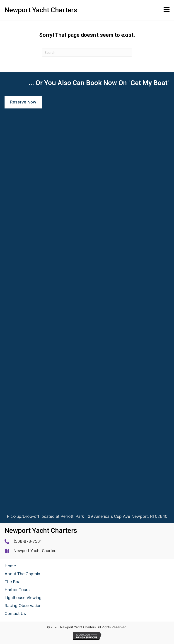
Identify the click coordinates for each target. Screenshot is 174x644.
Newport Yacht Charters (36, 551)
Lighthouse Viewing (23, 598)
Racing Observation (23, 606)
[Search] (87, 53)
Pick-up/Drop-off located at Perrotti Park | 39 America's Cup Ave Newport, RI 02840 (87, 517)
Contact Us (15, 613)
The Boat (13, 582)
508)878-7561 (28, 541)
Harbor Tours (17, 590)
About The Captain (22, 574)
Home (10, 566)
